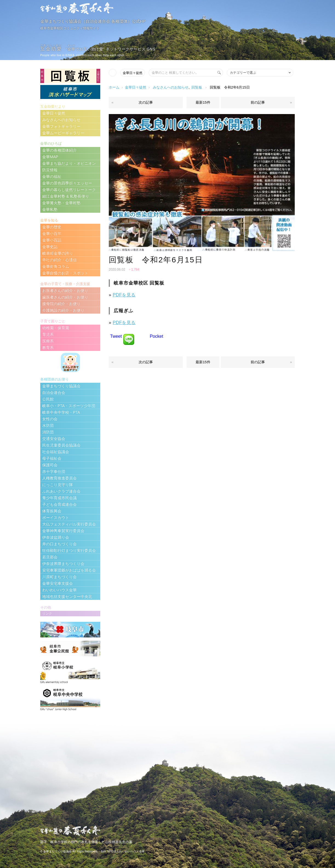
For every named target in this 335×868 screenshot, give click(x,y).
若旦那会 (50, 557)
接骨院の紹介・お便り (61, 304)
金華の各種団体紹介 (59, 150)
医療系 (48, 341)
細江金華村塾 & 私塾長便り (66, 196)
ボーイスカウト (56, 518)
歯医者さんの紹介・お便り (65, 297)
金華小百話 (52, 240)
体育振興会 (52, 511)
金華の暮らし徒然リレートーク (69, 190)
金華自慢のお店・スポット (65, 273)
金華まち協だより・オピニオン (69, 163)
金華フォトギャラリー (61, 126)
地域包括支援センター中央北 (67, 597)
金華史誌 (50, 247)
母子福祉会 (52, 458)
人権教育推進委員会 (59, 478)
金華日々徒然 (133, 73)
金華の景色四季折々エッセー (67, 183)
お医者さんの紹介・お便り (65, 291)
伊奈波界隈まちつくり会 (63, 564)
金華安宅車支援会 (58, 583)
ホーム (114, 87)
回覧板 (197, 87)
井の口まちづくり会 (59, 544)
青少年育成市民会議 (59, 498)
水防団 (48, 426)
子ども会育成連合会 (59, 504)
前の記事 (258, 102)
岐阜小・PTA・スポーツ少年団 (69, 406)
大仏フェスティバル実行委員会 (69, 524)
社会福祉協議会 (56, 452)
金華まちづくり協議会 (61, 386)
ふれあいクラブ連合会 (61, 491)
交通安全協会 (54, 439)
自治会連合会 (54, 393)
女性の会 (50, 419)
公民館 (48, 399)
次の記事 (146, 102)
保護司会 (50, 465)
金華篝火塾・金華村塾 (61, 203)
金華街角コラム (56, 266)
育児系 (48, 334)
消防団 (48, 432)
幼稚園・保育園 (56, 328)
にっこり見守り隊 (58, 485)
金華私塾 (50, 209)
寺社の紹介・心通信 (59, 260)
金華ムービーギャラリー (63, 133)
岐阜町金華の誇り (58, 253)
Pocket (157, 336)
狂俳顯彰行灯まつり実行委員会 (69, 551)
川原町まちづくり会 (59, 577)
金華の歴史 (52, 227)
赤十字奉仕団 (54, 472)
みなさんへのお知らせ (171, 87)
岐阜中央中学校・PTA (61, 412)
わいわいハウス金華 (59, 590)
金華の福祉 (52, 177)
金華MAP (50, 157)
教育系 (48, 348)
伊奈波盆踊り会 (56, 537)
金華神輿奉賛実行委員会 (63, 531)
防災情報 (50, 170)
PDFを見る (124, 295)
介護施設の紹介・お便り (63, 310)
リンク (47, 614)
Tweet (116, 336)
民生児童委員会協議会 (61, 445)
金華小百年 (52, 234)
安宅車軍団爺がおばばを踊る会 (69, 570)
